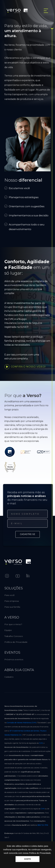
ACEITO (27, 859)
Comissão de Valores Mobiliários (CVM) (22, 723)
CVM (41, 743)
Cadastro (9, 677)
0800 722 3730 (43, 825)
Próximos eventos (14, 659)
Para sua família (12, 607)
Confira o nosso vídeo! (25, 367)
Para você (9, 595)
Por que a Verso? (13, 624)
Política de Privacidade (16, 642)
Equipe (8, 630)
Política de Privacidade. (40, 853)
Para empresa (12, 601)
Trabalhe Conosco (14, 636)
